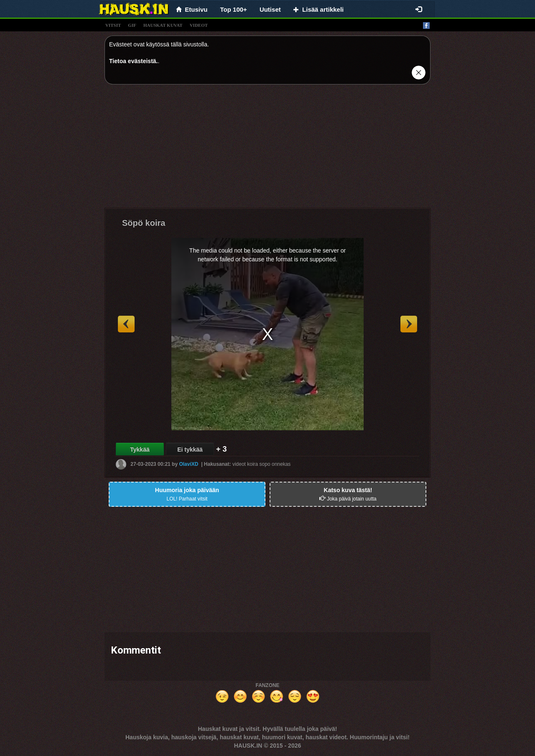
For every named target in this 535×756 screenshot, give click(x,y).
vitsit (113, 25)
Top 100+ (234, 9)
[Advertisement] (267, 149)
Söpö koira (144, 223)
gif (132, 25)
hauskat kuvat (163, 25)
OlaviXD (189, 464)
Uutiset (270, 9)
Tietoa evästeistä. (133, 61)
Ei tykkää (190, 450)
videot (199, 25)
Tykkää (140, 450)
